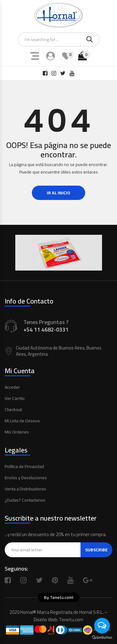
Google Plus (88, 580)
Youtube (71, 580)
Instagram (23, 580)
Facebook (8, 580)
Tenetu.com (71, 620)
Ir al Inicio (58, 193)
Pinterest (55, 580)
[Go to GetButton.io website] (102, 638)
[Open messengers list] (102, 626)
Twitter (39, 580)
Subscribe (96, 550)
